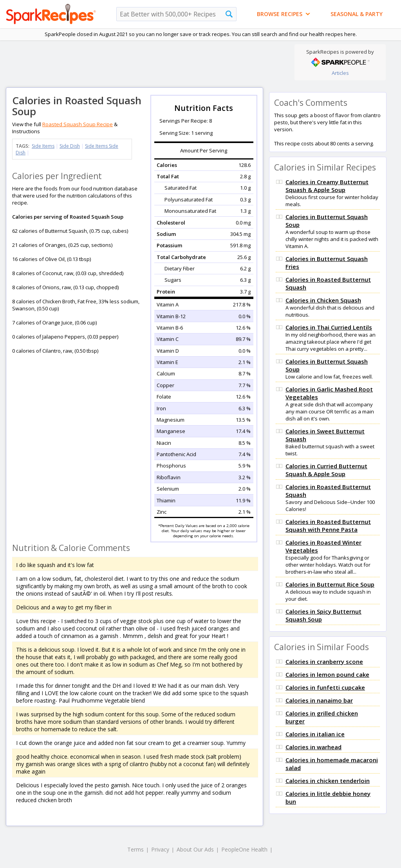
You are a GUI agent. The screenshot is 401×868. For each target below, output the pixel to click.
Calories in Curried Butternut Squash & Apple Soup (326, 470)
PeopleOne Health (244, 849)
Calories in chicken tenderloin (328, 781)
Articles (340, 73)
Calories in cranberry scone (324, 661)
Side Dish (70, 146)
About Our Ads (195, 849)
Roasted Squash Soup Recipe (78, 124)
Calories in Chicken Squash (323, 300)
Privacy (160, 849)
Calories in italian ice (315, 734)
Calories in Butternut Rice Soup (330, 584)
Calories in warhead (313, 747)
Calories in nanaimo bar (319, 700)
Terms (135, 849)
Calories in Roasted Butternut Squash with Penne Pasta (328, 526)
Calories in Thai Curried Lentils (329, 327)
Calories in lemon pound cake (327, 674)
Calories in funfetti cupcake (325, 687)
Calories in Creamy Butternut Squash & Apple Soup (327, 186)
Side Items (43, 146)
